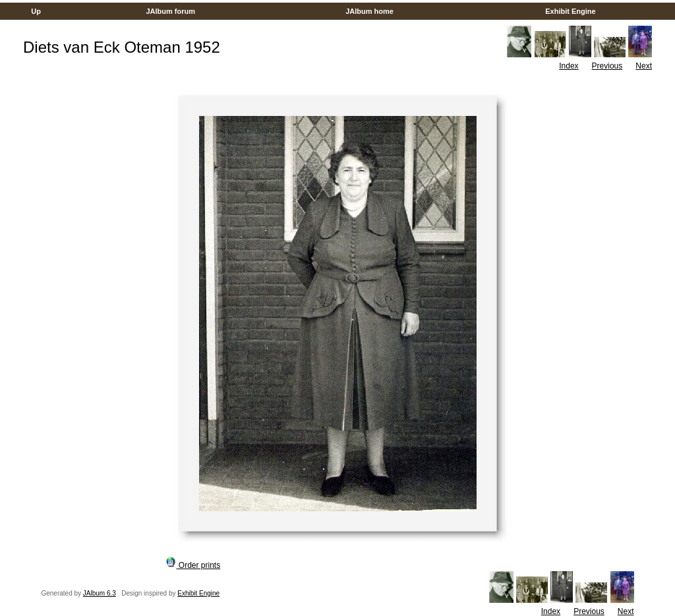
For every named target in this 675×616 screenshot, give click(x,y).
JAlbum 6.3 (100, 593)
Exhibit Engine (571, 11)
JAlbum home (369, 11)
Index (569, 66)
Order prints (193, 565)
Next (644, 66)
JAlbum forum (170, 11)
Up (36, 11)
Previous (607, 66)
